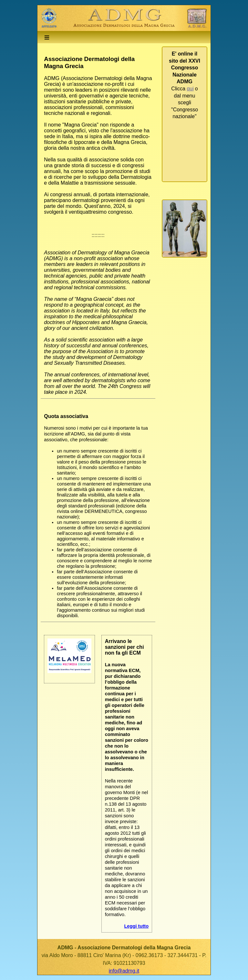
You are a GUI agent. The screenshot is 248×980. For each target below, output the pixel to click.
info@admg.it (124, 971)
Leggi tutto (136, 926)
